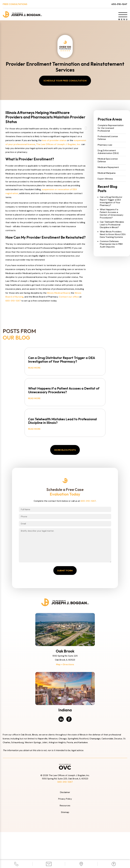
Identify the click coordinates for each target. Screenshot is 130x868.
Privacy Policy (65, 835)
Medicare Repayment (108, 170)
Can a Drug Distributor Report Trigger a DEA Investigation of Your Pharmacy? (111, 204)
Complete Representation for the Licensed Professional (111, 131)
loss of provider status (54, 159)
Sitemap (65, 848)
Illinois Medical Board (58, 311)
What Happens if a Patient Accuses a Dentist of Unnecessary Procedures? (112, 216)
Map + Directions (65, 700)
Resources (65, 842)
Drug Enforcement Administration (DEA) (108, 154)
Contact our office (69, 315)
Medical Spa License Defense (108, 163)
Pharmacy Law (105, 147)
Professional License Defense (108, 140)
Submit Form (65, 606)
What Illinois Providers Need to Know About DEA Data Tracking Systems (113, 237)
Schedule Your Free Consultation (65, 83)
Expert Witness (105, 181)
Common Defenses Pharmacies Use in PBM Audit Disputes (111, 247)
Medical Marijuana (107, 176)
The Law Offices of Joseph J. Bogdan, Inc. (58, 162)
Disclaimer (65, 828)
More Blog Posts (65, 476)
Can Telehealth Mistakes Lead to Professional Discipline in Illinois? (112, 227)
